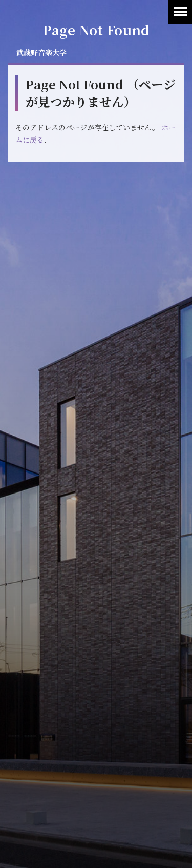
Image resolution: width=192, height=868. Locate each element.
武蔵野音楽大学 (41, 52)
